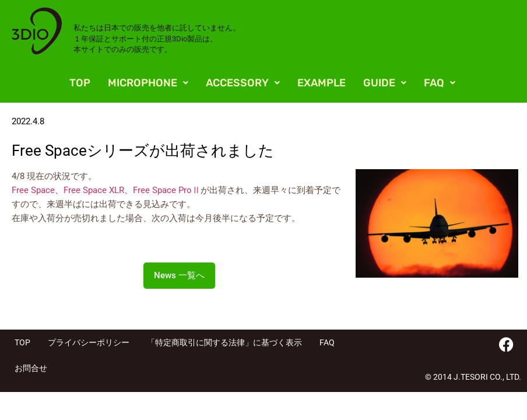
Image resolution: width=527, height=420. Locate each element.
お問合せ (31, 368)
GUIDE (385, 83)
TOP (80, 83)
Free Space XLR (94, 190)
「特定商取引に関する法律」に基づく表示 (224, 342)
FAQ (440, 83)
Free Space (33, 190)
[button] (148, 83)
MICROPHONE (148, 83)
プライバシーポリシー (89, 342)
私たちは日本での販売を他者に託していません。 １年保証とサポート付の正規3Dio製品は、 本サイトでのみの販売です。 (157, 38)
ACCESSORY (243, 83)
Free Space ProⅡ (167, 190)
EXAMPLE (322, 83)
